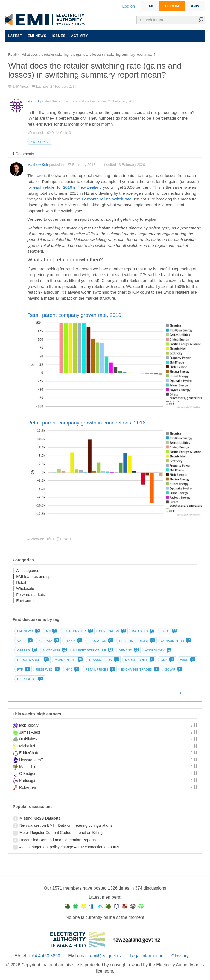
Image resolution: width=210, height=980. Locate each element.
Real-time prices (137, 641)
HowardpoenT (31, 760)
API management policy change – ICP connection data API (69, 847)
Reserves (47, 669)
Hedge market (32, 660)
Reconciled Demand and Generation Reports (58, 840)
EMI (150, 6)
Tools (73, 641)
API (51, 631)
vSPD (24, 641)
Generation (112, 631)
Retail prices (100, 669)
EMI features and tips (34, 577)
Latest (15, 36)
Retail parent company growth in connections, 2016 (86, 423)
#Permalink (36, 133)
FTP (23, 669)
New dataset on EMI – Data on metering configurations (66, 825)
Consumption (176, 641)
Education (100, 641)
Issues (59, 36)
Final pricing (78, 631)
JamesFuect (30, 732)
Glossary (180, 956)
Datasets (143, 631)
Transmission (103, 660)
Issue (168, 631)
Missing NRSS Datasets (40, 818)
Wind (187, 660)
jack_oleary (29, 725)
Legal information (147, 956)
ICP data (48, 641)
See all (186, 693)
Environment (27, 601)
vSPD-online (68, 660)
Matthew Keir (38, 165)
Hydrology (158, 650)
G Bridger (27, 774)
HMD (72, 669)
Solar (173, 669)
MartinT (33, 101)
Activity (80, 36)
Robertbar (28, 787)
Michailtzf (27, 746)
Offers (26, 650)
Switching (39, 142)
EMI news (37, 36)
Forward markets (30, 595)
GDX (167, 660)
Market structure (92, 650)
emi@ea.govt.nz (106, 956)
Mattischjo (28, 767)
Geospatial (30, 679)
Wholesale (25, 589)
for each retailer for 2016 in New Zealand (65, 187)
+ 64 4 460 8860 (44, 956)
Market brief (139, 660)
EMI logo (46, 20)
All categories (28, 571)
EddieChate (29, 753)
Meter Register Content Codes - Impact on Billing (61, 833)
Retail (21, 583)
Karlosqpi (27, 781)
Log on (129, 6)
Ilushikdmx (28, 739)
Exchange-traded (140, 669)
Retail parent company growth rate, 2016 (74, 315)
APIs (195, 6)
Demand (128, 650)
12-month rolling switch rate (106, 199)
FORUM (172, 6)
